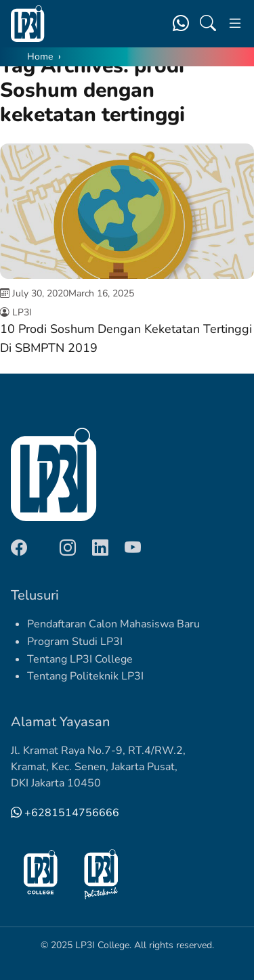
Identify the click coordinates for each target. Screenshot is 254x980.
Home (40, 57)
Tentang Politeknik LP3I (85, 676)
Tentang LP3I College (80, 659)
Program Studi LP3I (75, 642)
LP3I (22, 312)
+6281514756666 (65, 813)
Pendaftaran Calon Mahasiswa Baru (113, 624)
